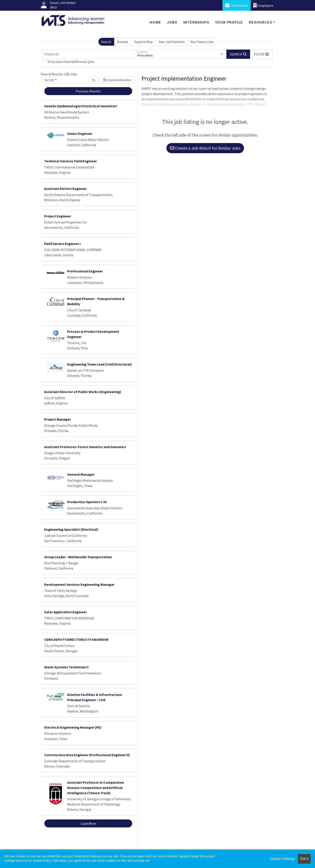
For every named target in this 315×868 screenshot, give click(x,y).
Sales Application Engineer (65, 612)
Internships (196, 22)
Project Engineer (58, 216)
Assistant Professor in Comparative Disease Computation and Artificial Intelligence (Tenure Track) (96, 788)
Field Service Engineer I (62, 244)
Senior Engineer (80, 133)
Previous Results (88, 91)
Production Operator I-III (87, 502)
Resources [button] (260, 22)
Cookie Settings (282, 859)
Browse (123, 42)
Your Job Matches (172, 42)
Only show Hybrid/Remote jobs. (71, 62)
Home (155, 22)
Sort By (49, 80)
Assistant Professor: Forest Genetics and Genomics (85, 447)
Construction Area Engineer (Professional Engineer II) (87, 755)
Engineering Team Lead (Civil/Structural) (100, 364)
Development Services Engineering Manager (79, 584)
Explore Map (143, 42)
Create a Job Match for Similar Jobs (205, 148)
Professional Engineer (85, 271)
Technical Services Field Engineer (70, 161)
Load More (88, 823)
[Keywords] (88, 54)
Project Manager (57, 419)
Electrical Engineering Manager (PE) (73, 727)
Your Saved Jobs (202, 42)
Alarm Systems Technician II (66, 667)
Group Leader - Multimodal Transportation (78, 557)
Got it (304, 859)
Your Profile (229, 22)
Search (106, 42)
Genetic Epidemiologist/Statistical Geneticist (81, 106)
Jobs (172, 22)
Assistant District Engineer (65, 189)
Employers (263, 5)
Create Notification (117, 80)
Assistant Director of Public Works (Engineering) (83, 392)
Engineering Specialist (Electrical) (71, 529)
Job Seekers (237, 5)
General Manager (81, 474)
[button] (261, 54)
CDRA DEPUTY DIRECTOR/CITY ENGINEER (76, 639)
